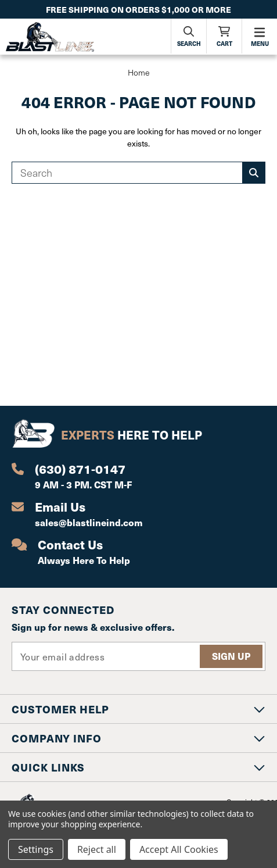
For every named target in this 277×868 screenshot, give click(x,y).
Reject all (97, 849)
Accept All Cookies (179, 849)
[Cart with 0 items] (224, 36)
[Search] (189, 36)
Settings (36, 849)
